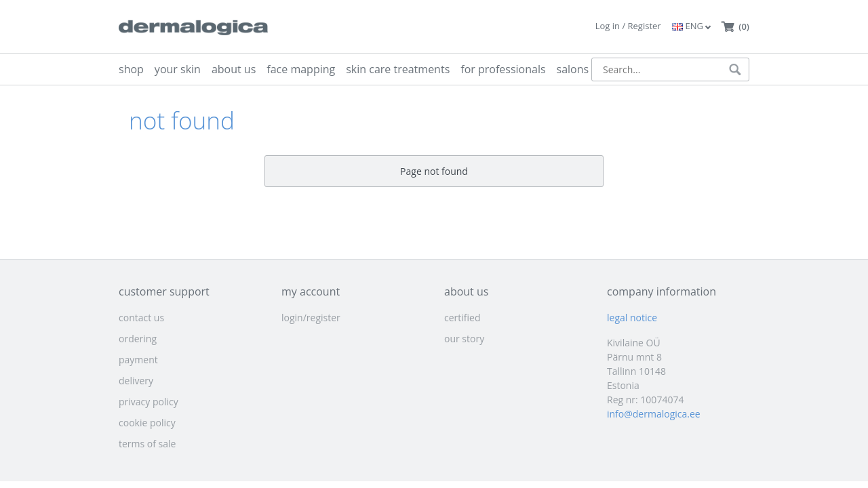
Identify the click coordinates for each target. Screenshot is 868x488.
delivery (136, 381)
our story (464, 339)
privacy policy (149, 402)
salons (573, 69)
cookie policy (147, 423)
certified (462, 318)
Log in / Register (628, 26)
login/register (311, 318)
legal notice (632, 318)
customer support (164, 291)
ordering (138, 339)
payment (138, 360)
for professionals (503, 69)
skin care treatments (398, 69)
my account (311, 291)
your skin (178, 69)
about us (234, 69)
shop (131, 69)
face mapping (301, 69)
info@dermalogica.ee (654, 414)
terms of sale (147, 444)
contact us (141, 318)
